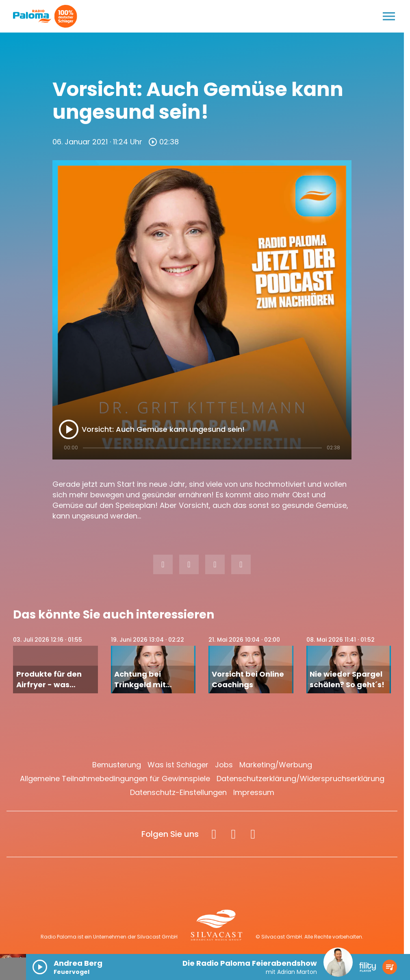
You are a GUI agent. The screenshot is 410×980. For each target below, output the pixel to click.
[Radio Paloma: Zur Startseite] (32, 16)
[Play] (69, 429)
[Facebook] (214, 834)
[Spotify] (253, 834)
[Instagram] (233, 834)
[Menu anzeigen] (389, 16)
